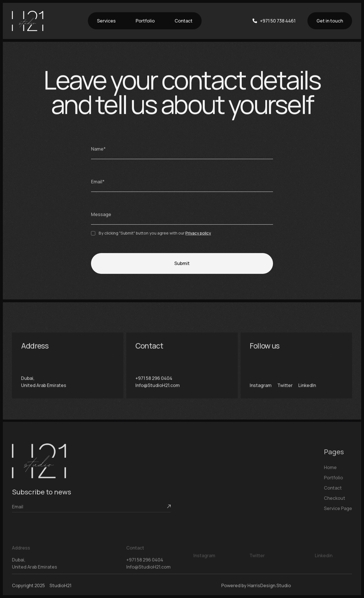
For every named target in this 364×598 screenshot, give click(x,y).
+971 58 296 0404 (154, 383)
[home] (28, 21)
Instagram (261, 391)
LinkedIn (307, 391)
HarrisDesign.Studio (269, 585)
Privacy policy (198, 233)
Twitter (285, 391)
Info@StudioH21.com (158, 391)
